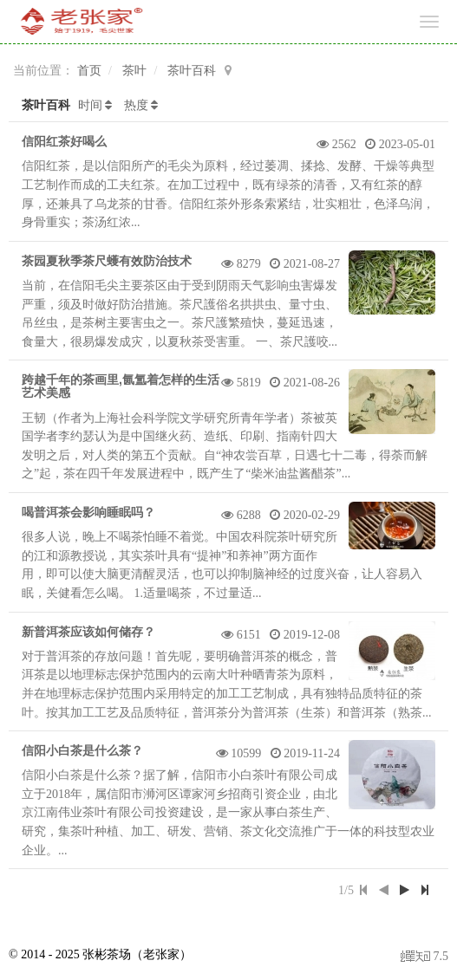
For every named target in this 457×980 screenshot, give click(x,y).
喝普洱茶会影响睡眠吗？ (88, 512)
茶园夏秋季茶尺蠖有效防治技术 (107, 261)
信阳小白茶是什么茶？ (82, 750)
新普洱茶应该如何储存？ (88, 632)
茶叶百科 (192, 71)
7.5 (424, 958)
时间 (90, 105)
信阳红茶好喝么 (64, 141)
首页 (89, 71)
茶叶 (134, 71)
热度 (136, 105)
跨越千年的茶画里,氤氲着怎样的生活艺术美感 (121, 386)
